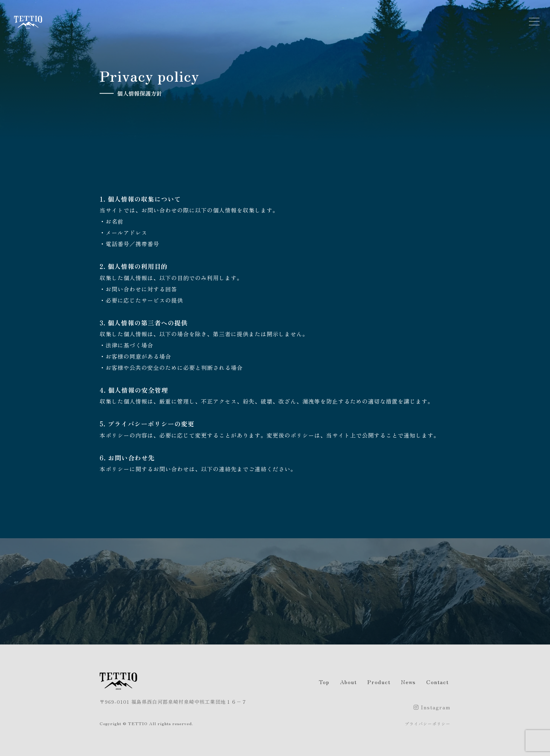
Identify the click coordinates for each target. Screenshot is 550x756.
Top (324, 682)
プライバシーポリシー (428, 724)
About (348, 682)
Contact (437, 682)
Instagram (432, 707)
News (408, 682)
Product (379, 682)
